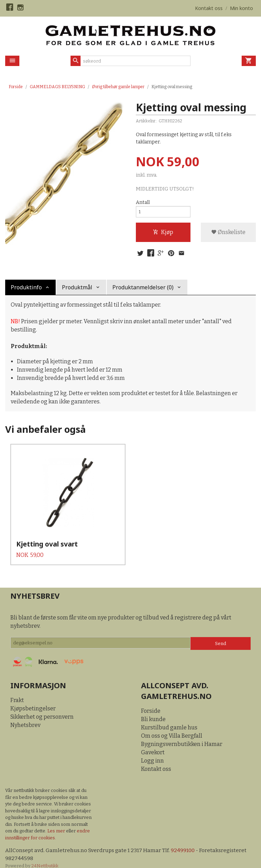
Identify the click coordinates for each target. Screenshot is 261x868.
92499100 (185, 842)
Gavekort (153, 743)
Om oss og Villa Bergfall (172, 727)
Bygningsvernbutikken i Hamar (182, 735)
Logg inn (152, 752)
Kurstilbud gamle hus (169, 718)
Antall (143, 203)
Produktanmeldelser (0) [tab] (143, 290)
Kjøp (163, 234)
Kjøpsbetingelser (33, 699)
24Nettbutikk (45, 857)
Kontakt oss (156, 760)
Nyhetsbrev (25, 716)
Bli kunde (153, 710)
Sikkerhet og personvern (42, 708)
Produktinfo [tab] (26, 290)
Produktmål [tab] (77, 290)
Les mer (57, 822)
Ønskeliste (228, 234)
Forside (16, 87)
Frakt (17, 691)
